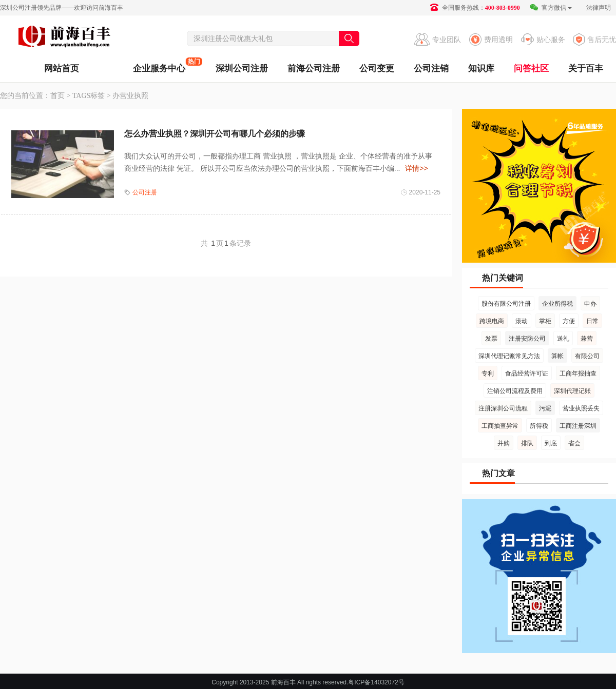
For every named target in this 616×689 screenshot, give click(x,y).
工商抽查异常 (500, 426)
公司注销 (431, 68)
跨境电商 (492, 321)
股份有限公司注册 (506, 304)
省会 (574, 443)
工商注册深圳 (578, 426)
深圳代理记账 (572, 391)
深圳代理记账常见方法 (509, 356)
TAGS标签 (89, 96)
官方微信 (551, 8)
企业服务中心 (159, 65)
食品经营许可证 (527, 373)
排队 (527, 443)
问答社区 (531, 68)
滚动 (522, 321)
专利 (488, 373)
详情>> (416, 168)
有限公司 (587, 356)
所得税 (539, 426)
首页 (57, 96)
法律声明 (599, 8)
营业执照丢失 (581, 408)
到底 (551, 443)
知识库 (481, 68)
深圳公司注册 (242, 68)
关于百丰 (586, 68)
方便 (569, 321)
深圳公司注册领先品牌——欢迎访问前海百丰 (62, 8)
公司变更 (377, 68)
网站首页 (62, 68)
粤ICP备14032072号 (376, 682)
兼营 (587, 339)
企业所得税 (557, 304)
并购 (504, 443)
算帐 (557, 356)
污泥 (545, 408)
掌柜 (545, 321)
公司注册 (145, 192)
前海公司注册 (314, 68)
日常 (592, 321)
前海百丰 (64, 38)
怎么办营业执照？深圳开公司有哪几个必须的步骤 (215, 134)
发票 (491, 339)
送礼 (563, 339)
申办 (590, 304)
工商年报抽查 (578, 373)
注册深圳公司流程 (503, 408)
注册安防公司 (527, 339)
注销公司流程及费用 (515, 391)
